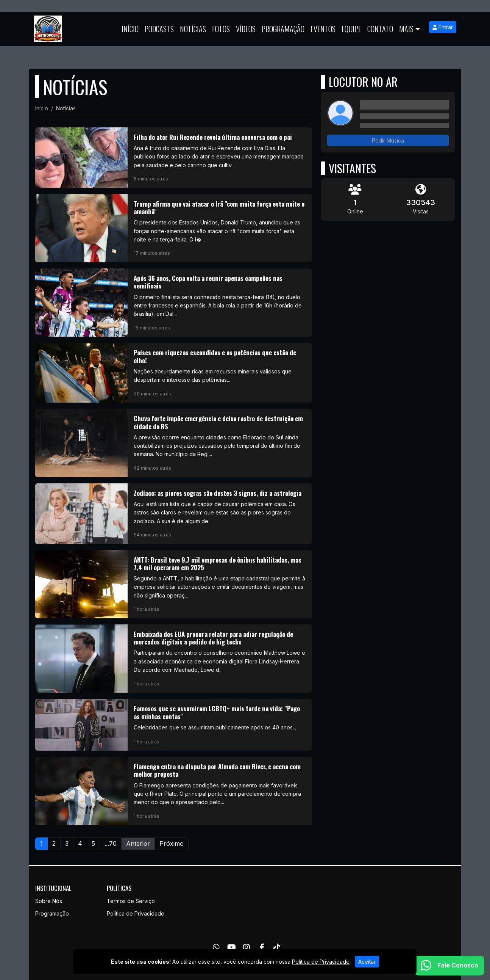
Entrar (443, 27)
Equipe (351, 29)
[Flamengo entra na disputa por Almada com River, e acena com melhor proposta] (174, 791)
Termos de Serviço (131, 901)
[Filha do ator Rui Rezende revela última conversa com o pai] (174, 158)
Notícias (193, 29)
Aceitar (367, 962)
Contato (380, 29)
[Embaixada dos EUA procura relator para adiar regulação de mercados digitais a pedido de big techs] (174, 659)
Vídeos (246, 29)
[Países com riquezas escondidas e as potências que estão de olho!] (174, 373)
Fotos (221, 29)
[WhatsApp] (216, 947)
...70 (111, 844)
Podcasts (159, 29)
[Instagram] (247, 947)
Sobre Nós (49, 901)
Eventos (323, 29)
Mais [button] (406, 29)
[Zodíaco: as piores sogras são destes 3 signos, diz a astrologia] (174, 514)
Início (130, 29)
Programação (283, 29)
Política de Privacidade (136, 913)
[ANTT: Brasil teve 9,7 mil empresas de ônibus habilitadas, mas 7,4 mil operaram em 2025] (174, 584)
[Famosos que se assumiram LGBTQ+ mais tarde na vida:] (174, 725)
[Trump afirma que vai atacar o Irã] (174, 228)
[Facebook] (262, 947)
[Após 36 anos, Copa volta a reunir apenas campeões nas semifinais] (174, 303)
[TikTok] (277, 947)
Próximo (172, 844)
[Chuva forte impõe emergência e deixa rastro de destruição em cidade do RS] (174, 443)
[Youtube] (232, 947)
